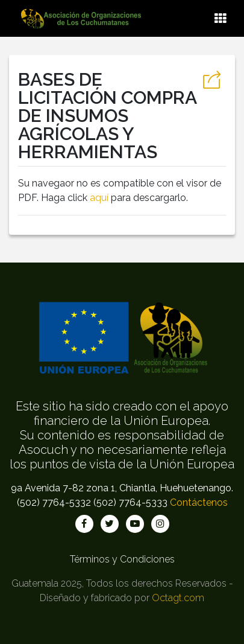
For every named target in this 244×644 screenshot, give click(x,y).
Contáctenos (199, 502)
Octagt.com (178, 598)
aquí (99, 198)
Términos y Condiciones (122, 559)
